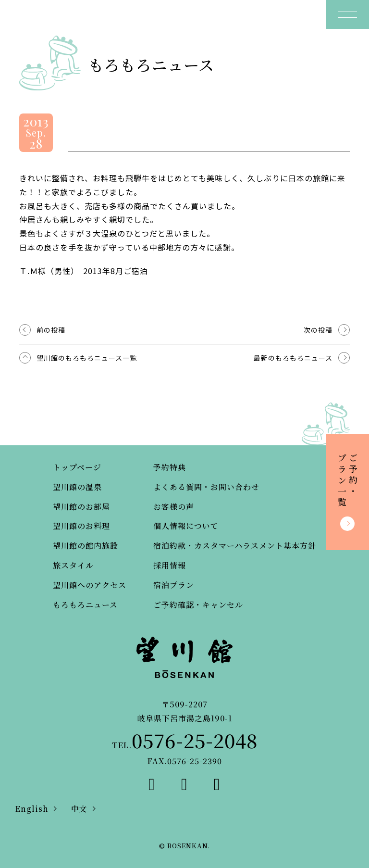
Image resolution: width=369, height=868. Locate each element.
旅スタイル (73, 565)
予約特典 (170, 467)
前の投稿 (51, 330)
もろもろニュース (85, 605)
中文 (79, 809)
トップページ (77, 467)
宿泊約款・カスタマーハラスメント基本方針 (235, 546)
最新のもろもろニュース (293, 358)
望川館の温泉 (77, 487)
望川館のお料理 (81, 526)
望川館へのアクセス (90, 585)
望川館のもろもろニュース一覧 (87, 358)
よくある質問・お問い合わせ (206, 487)
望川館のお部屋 (81, 507)
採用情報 (170, 565)
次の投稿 (318, 330)
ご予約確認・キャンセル (198, 605)
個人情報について (186, 526)
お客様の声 (174, 507)
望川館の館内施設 (86, 546)
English (32, 809)
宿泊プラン (174, 585)
